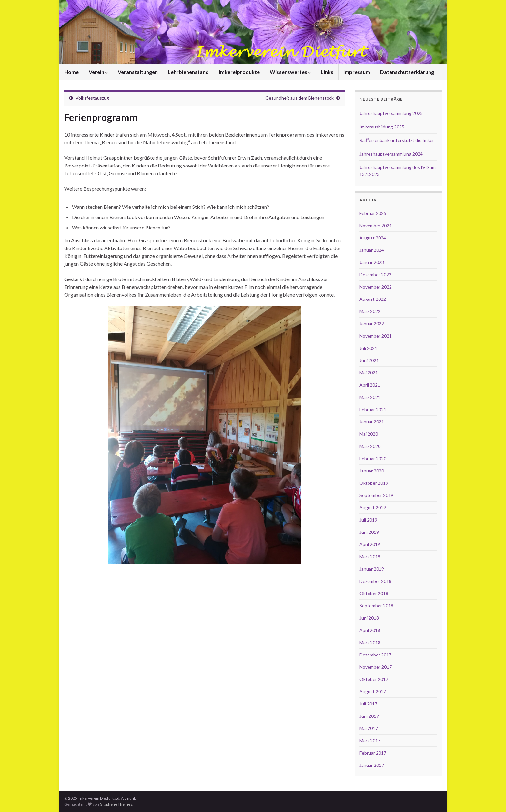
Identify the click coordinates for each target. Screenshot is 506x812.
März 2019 (370, 557)
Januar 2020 (372, 471)
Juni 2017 (369, 716)
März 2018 (370, 642)
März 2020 (370, 446)
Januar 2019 (372, 569)
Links (327, 72)
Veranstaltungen (138, 72)
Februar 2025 (373, 213)
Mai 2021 (369, 373)
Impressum (357, 72)
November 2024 (376, 225)
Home (71, 72)
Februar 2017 (373, 753)
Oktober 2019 (374, 483)
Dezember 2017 (375, 655)
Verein (98, 72)
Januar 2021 (372, 422)
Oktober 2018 (374, 593)
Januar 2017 (372, 765)
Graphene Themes (116, 804)
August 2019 (373, 507)
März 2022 (370, 311)
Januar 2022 (372, 324)
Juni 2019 (369, 532)
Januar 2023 (372, 262)
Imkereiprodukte (239, 72)
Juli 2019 (368, 520)
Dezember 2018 (375, 581)
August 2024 (373, 238)
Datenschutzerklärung (407, 72)
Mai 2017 (369, 728)
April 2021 (370, 385)
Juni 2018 (369, 618)
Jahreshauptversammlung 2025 (391, 113)
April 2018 (370, 630)
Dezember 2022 (375, 274)
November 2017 (376, 667)
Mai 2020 (369, 434)
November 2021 (376, 336)
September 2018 (376, 606)
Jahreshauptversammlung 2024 (391, 154)
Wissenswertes (290, 72)
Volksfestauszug (92, 98)
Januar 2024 (372, 250)
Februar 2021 (373, 409)
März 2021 (370, 397)
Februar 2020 (373, 458)
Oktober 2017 (374, 679)
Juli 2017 (368, 704)
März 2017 (370, 741)
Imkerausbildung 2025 (382, 127)
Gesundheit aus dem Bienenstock (299, 98)
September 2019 (376, 495)
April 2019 (370, 544)
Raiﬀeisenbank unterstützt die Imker (397, 140)
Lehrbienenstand (188, 72)
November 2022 (376, 287)
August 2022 (373, 299)
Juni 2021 (369, 360)
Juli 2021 (368, 348)
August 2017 (373, 691)
